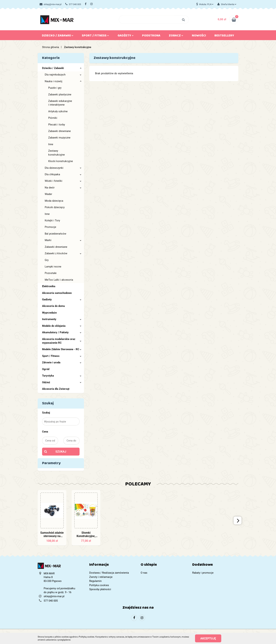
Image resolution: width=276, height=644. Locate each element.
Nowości (199, 36)
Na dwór (63, 188)
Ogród (46, 369)
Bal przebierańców (55, 234)
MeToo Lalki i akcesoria (59, 280)
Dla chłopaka (63, 174)
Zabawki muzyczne (59, 138)
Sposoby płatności (100, 589)
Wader (48, 194)
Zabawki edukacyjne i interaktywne (60, 103)
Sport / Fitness (95, 36)
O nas (144, 573)
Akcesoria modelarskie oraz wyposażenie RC (62, 341)
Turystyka (62, 376)
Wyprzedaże (49, 313)
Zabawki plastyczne (60, 94)
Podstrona (151, 36)
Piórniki (53, 118)
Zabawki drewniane (59, 131)
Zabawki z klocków (63, 253)
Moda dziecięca (54, 201)
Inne (51, 144)
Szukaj (61, 452)
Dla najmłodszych (63, 75)
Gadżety (126, 36)
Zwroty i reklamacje (101, 577)
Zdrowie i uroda (62, 362)
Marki (63, 240)
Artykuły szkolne (58, 111)
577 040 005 (73, 4)
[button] (112, 565)
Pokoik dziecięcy (55, 207)
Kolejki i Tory (52, 220)
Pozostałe (51, 273)
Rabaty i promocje (203, 573)
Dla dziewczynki (63, 168)
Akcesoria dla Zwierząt (56, 389)
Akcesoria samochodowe (57, 293)
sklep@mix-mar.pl (51, 4)
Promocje (50, 227)
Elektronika (49, 286)
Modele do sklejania (62, 326)
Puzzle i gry (55, 88)
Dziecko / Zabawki (58, 36)
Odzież (62, 382)
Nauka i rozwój (63, 81)
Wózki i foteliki (63, 181)
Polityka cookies (99, 585)
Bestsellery (224, 36)
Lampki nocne (53, 267)
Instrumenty (62, 319)
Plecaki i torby (57, 125)
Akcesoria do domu (53, 306)
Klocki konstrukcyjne (61, 161)
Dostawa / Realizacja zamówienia (109, 573)
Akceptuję (208, 638)
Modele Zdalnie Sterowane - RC (62, 349)
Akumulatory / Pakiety (62, 332)
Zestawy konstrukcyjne (57, 153)
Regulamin (95, 581)
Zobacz (176, 36)
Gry (47, 260)
